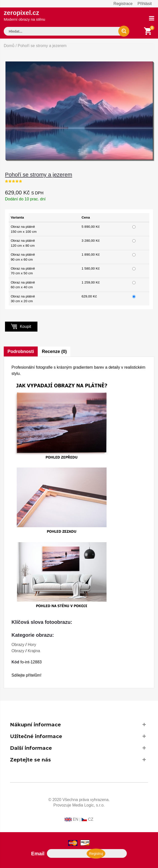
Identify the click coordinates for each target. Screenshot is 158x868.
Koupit (21, 326)
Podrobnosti (21, 351)
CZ (90, 819)
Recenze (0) (54, 351)
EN (76, 819)
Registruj (95, 854)
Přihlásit (145, 4)
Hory (32, 645)
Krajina (34, 651)
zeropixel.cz (24, 15)
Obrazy (18, 645)
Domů (9, 46)
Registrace (123, 4)
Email (38, 854)
